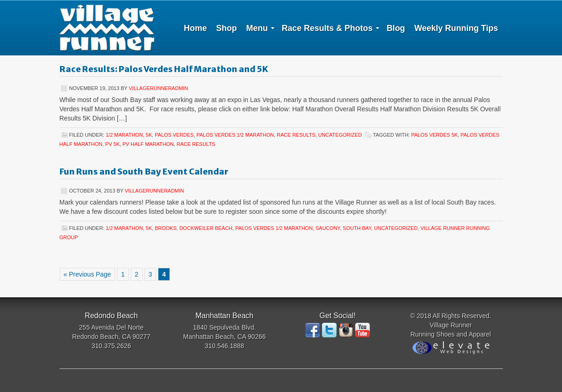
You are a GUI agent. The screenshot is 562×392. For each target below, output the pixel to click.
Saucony (328, 228)
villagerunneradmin (158, 88)
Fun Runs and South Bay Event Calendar (144, 172)
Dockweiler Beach (206, 228)
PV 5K (112, 144)
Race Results (296, 135)
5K (149, 135)
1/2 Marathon (124, 135)
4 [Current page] (164, 274)
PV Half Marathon (148, 144)
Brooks (166, 228)
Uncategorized (340, 135)
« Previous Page (88, 274)
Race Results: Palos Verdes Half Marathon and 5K (164, 69)
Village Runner (107, 28)
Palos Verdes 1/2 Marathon (235, 135)
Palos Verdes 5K (434, 135)
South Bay (357, 228)
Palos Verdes (174, 135)
